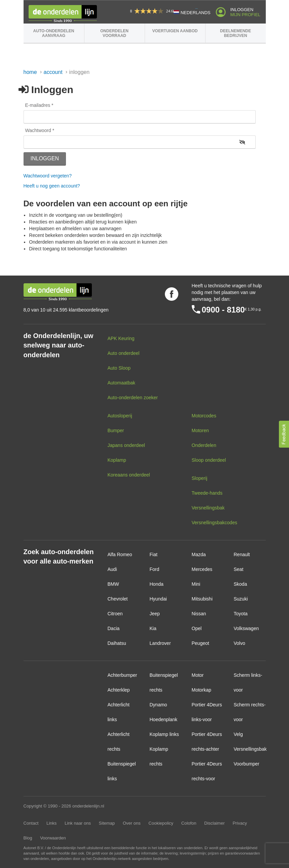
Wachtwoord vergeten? (48, 176)
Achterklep (119, 690)
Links (51, 823)
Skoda (241, 584)
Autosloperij (120, 416)
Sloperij (200, 478)
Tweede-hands (207, 493)
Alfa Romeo (120, 554)
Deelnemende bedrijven (236, 33)
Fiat (154, 554)
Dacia (114, 628)
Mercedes (202, 569)
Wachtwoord (38, 130)
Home (30, 72)
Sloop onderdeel (209, 460)
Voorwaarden (53, 838)
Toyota (241, 614)
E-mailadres (38, 105)
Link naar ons (78, 823)
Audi (112, 569)
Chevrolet (118, 599)
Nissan (199, 614)
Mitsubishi (202, 599)
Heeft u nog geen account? (52, 186)
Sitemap (107, 823)
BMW (113, 584)
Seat (239, 569)
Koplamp (117, 460)
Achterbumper (122, 675)
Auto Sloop (119, 368)
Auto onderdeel (124, 353)
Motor (198, 675)
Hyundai (158, 599)
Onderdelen (204, 445)
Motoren (200, 430)
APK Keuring (121, 338)
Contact (31, 823)
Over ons (132, 823)
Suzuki (241, 599)
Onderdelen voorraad (114, 33)
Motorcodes (204, 416)
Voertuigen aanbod (175, 31)
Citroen (115, 614)
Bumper (116, 430)
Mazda (199, 554)
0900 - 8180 (223, 310)
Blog (28, 838)
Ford (155, 569)
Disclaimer (214, 823)
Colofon (189, 823)
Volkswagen (246, 628)
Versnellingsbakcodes (214, 523)
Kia (153, 628)
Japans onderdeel (126, 445)
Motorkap (202, 690)
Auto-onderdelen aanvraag (54, 33)
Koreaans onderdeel (129, 475)
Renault (242, 554)
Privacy (240, 823)
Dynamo (158, 705)
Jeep (155, 614)
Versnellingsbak (208, 508)
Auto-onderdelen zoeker (133, 398)
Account (53, 72)
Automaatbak (122, 383)
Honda (157, 584)
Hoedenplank (164, 719)
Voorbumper (247, 764)
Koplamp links (164, 734)
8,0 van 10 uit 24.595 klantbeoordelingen (66, 310)
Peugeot (201, 643)
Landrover (160, 643)
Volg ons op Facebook (172, 294)
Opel (197, 628)
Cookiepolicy (161, 823)
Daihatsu (117, 643)
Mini (196, 584)
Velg (238, 734)
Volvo (240, 643)
